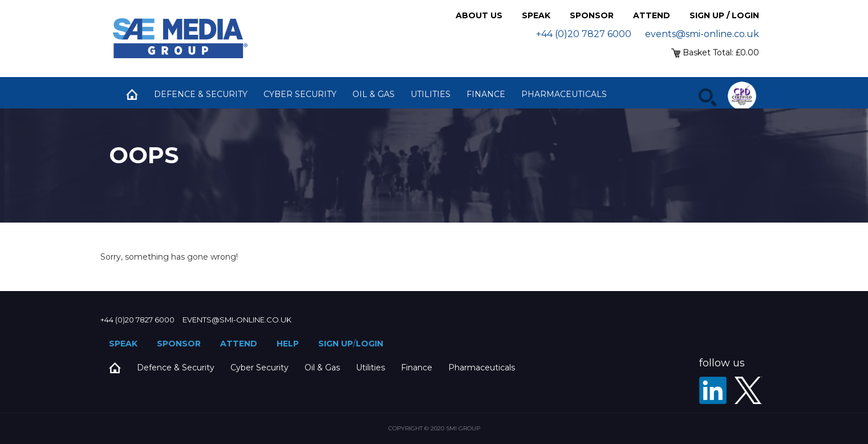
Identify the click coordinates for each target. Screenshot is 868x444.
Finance (486, 94)
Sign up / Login (724, 15)
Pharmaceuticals (564, 94)
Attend (652, 15)
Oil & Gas (374, 94)
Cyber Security (300, 94)
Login (370, 344)
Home (132, 94)
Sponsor (592, 15)
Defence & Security (201, 94)
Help (288, 344)
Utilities (431, 94)
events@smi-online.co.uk (702, 34)
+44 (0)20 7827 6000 (584, 34)
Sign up (336, 344)
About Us (479, 15)
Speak (536, 15)
